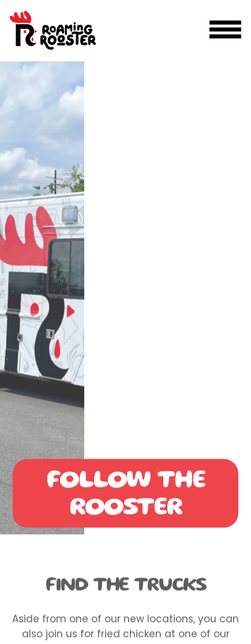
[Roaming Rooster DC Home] (53, 29)
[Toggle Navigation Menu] (225, 30)
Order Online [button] (125, 629)
